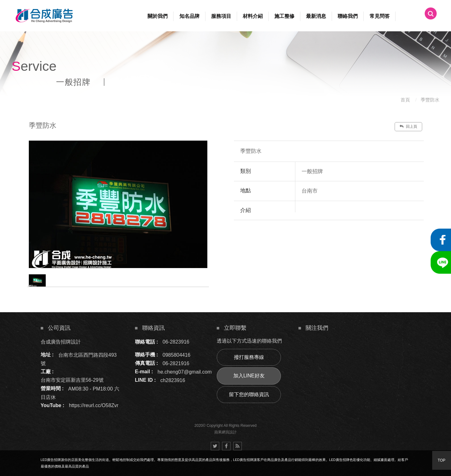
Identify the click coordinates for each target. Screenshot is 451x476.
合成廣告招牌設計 (61, 342)
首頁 (405, 100)
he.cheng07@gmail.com (185, 372)
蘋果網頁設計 (225, 432)
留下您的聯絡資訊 (249, 394)
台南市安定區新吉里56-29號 (72, 380)
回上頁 (408, 127)
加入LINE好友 (249, 376)
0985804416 (176, 355)
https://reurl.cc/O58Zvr (94, 405)
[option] (118, 204)
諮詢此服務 (367, 239)
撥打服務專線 (249, 357)
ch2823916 (173, 380)
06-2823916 (176, 342)
